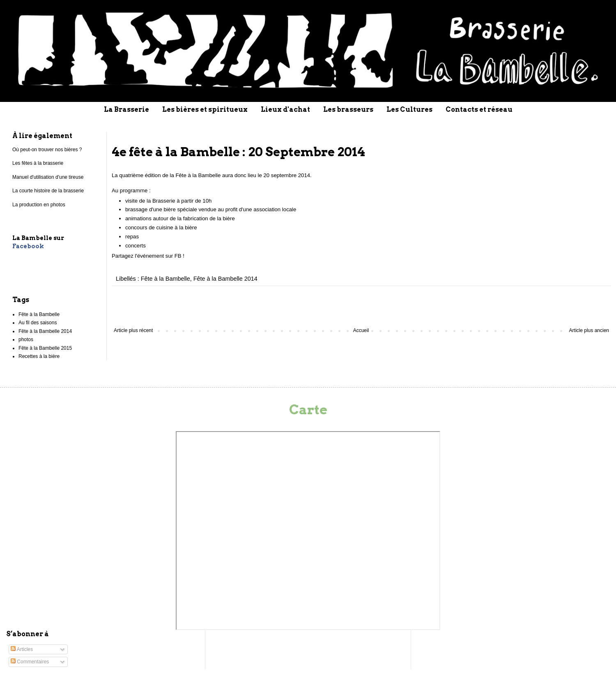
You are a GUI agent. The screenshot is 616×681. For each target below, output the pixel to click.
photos (26, 339)
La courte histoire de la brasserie (48, 191)
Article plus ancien (589, 330)
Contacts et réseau (479, 110)
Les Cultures (409, 110)
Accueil (361, 330)
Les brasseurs (348, 110)
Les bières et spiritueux (205, 110)
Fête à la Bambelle (165, 279)
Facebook (28, 246)
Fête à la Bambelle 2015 (45, 348)
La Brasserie (126, 110)
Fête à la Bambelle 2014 (225, 279)
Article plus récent (133, 330)
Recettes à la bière (39, 356)
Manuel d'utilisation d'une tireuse (48, 177)
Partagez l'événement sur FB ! (148, 256)
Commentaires (30, 662)
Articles (22, 649)
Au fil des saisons (38, 323)
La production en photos (39, 205)
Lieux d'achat (285, 110)
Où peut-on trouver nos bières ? (47, 150)
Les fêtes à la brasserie (38, 163)
